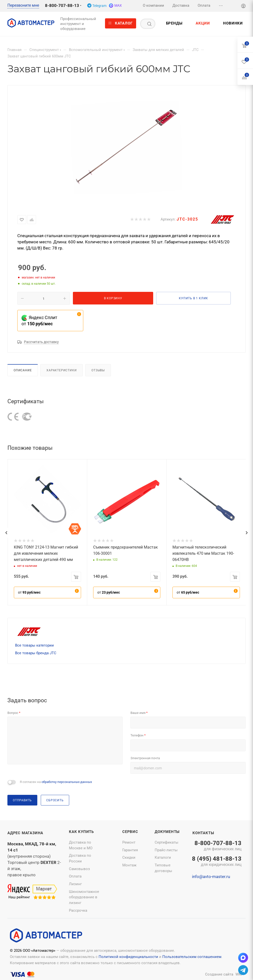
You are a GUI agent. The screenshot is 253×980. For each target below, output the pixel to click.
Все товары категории (34, 645)
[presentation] (6, 533)
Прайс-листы (166, 850)
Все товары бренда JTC (36, 653)
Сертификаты (167, 842)
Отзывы (98, 370)
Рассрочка (78, 910)
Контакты (203, 833)
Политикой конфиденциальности (128, 957)
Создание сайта (219, 974)
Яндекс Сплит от (39, 321)
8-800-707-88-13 (62, 5)
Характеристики (62, 370)
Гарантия (130, 850)
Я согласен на (56, 782)
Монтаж (129, 865)
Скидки (129, 857)
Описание (23, 370)
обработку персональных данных (67, 782)
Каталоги (163, 857)
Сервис (130, 832)
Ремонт (129, 842)
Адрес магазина (25, 833)
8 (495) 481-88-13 (217, 862)
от (29, 592)
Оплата (75, 876)
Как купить (81, 832)
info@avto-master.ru (211, 877)
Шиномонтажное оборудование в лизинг (84, 897)
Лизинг (75, 884)
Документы (167, 832)
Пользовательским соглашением (192, 957)
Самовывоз (79, 869)
